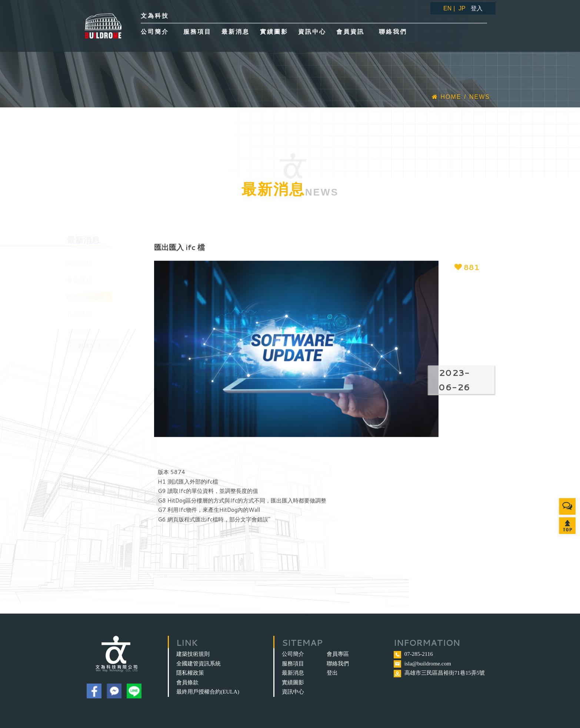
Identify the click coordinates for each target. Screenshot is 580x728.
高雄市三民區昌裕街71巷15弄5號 (445, 673)
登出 (332, 673)
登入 (477, 8)
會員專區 (338, 654)
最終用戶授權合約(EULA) (208, 692)
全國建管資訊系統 (199, 664)
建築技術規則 (193, 654)
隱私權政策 (190, 673)
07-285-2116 (419, 654)
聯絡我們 (338, 664)
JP (462, 8)
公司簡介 (293, 654)
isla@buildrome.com (428, 664)
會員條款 (187, 682)
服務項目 (293, 664)
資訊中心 (293, 692)
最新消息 (293, 673)
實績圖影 (293, 682)
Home (446, 97)
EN (447, 8)
